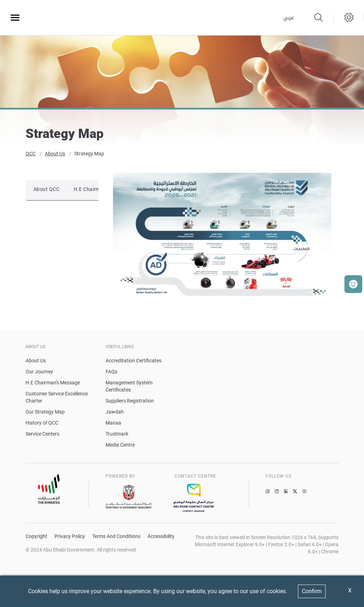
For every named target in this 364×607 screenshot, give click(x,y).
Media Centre (120, 446)
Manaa (113, 424)
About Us (55, 155)
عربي (289, 18)
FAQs (111, 373)
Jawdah (115, 413)
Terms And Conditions (116, 537)
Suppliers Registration (130, 402)
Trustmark (117, 435)
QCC (31, 155)
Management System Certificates (129, 387)
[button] (353, 284)
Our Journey (39, 373)
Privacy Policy (70, 537)
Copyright (36, 537)
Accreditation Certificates (133, 362)
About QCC (46, 191)
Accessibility (161, 537)
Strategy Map (89, 155)
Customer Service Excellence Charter (57, 398)
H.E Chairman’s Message (53, 384)
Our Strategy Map (45, 413)
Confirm (312, 591)
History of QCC (42, 424)
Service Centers (42, 435)
